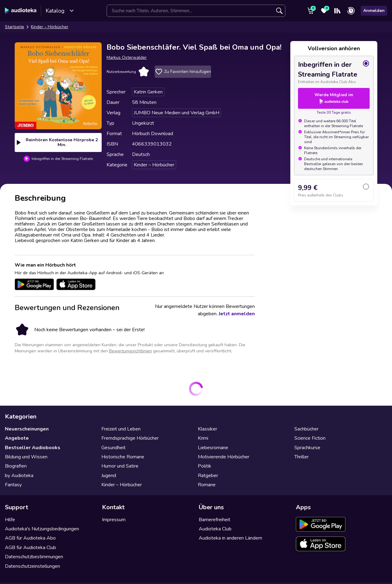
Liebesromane (213, 448)
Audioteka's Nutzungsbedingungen (42, 529)
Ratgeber (208, 476)
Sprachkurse (307, 448)
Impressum (114, 520)
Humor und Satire (120, 466)
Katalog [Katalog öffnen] (60, 11)
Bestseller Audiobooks (33, 448)
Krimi (203, 438)
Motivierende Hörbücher (224, 457)
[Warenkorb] (311, 11)
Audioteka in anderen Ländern (230, 538)
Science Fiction (310, 438)
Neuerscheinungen (27, 429)
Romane (207, 485)
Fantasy (13, 485)
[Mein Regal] (337, 11)
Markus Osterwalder (127, 57)
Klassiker (207, 429)
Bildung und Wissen (26, 457)
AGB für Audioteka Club (30, 548)
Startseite (15, 27)
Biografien (16, 466)
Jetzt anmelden (237, 314)
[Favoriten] (324, 11)
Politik (205, 466)
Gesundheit (113, 448)
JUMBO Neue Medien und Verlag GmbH (177, 113)
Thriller (302, 457)
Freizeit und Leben (121, 429)
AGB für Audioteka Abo (30, 538)
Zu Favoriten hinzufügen (183, 72)
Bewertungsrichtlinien (130, 351)
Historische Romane (123, 457)
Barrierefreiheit (215, 520)
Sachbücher (306, 429)
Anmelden (374, 11)
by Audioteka (19, 476)
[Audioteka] (21, 11)
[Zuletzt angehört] (351, 11)
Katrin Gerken (148, 92)
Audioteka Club (215, 529)
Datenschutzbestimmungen (34, 557)
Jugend (109, 476)
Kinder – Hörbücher (50, 27)
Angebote (17, 438)
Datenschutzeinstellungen (32, 566)
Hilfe (10, 520)
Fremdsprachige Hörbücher (130, 438)
